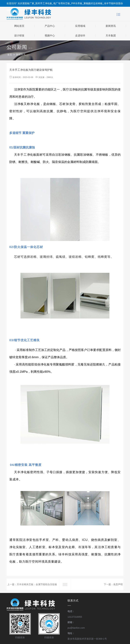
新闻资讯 (111, 26)
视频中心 (50, 35)
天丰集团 (111, 35)
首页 (10, 55)
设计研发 (19, 35)
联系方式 (73, 601)
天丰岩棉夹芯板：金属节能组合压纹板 (37, 584)
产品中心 (50, 26)
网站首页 (19, 26)
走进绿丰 (80, 35)
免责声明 (118, 584)
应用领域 (80, 26)
